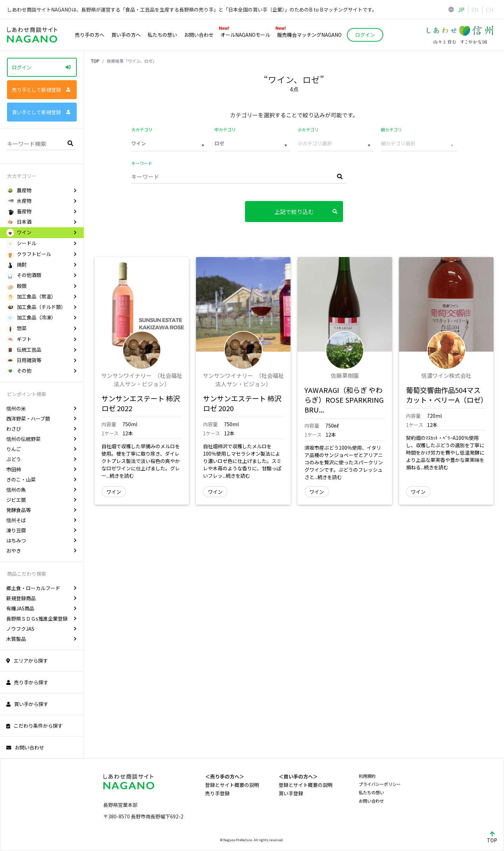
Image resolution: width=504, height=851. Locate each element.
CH (490, 9)
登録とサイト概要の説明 (232, 785)
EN (475, 9)
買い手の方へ (126, 35)
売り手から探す (27, 682)
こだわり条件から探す (34, 726)
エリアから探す (27, 660)
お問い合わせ (199, 35)
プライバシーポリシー (380, 784)
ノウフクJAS (41, 629)
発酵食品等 (41, 510)
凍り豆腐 (41, 530)
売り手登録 (217, 793)
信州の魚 (41, 490)
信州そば (41, 520)
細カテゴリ (391, 129)
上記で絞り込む (306, 212)
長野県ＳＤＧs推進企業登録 (41, 618)
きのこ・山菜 (41, 479)
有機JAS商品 (41, 608)
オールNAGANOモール (244, 34)
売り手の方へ (90, 35)
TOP (95, 61)
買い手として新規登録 (41, 112)
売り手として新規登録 (41, 90)
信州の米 (41, 408)
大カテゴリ (142, 129)
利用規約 (367, 776)
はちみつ (41, 540)
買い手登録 (291, 793)
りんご (41, 449)
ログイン (41, 67)
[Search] (42, 143)
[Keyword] (239, 176)
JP (461, 9)
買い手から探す (27, 704)
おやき (41, 551)
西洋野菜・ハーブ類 (41, 418)
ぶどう (41, 459)
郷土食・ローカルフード (41, 588)
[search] (70, 143)
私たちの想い (162, 35)
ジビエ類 (41, 500)
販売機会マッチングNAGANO (309, 34)
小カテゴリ (308, 129)
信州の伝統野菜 (41, 439)
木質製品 (41, 639)
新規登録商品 (41, 598)
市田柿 (41, 469)
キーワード (142, 163)
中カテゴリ (225, 129)
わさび (41, 429)
